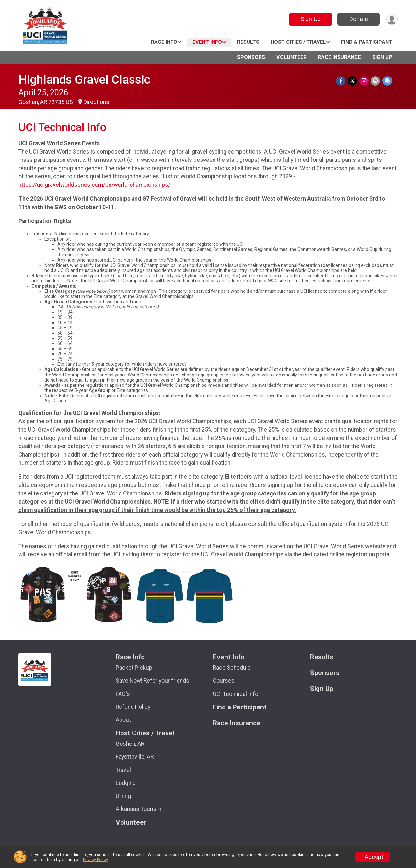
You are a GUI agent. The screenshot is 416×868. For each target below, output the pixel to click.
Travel (123, 770)
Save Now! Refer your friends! (153, 681)
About (123, 720)
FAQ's (123, 694)
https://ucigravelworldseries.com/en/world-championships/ (94, 185)
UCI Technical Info (236, 694)
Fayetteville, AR (135, 757)
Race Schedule (232, 668)
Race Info (164, 42)
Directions (96, 102)
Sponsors (251, 57)
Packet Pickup (134, 668)
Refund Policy (133, 707)
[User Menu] (392, 19)
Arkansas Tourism (139, 809)
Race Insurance (339, 57)
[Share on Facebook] (342, 81)
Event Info (207, 42)
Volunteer (291, 57)
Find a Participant (367, 42)
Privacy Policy (95, 859)
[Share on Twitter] (353, 81)
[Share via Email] (376, 81)
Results (248, 42)
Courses (224, 681)
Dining (123, 796)
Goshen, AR (130, 744)
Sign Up (310, 19)
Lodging (126, 783)
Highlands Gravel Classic (84, 80)
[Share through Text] (387, 81)
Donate (358, 19)
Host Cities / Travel (298, 42)
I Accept (373, 857)
